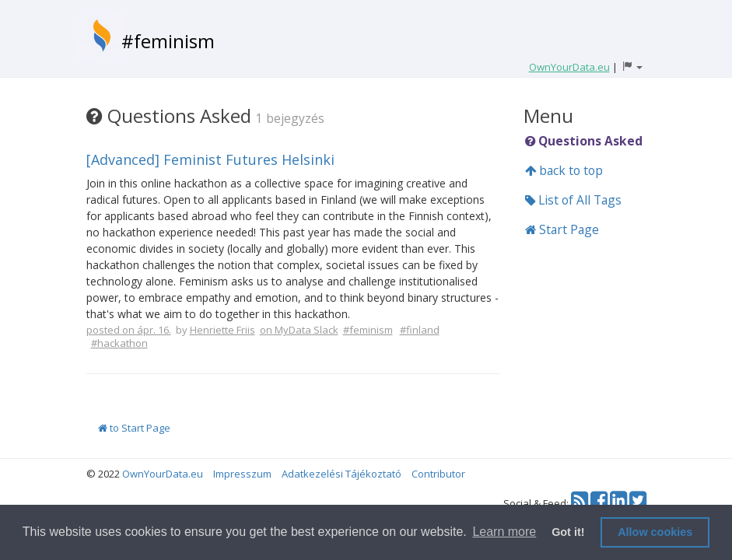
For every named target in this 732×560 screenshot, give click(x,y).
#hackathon (119, 343)
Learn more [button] (504, 532)
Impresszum (242, 474)
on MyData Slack (299, 330)
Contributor (438, 474)
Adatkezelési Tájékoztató (341, 474)
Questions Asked (584, 141)
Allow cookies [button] (655, 532)
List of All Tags (573, 200)
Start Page (562, 229)
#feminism (168, 41)
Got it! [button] (568, 532)
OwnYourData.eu (163, 474)
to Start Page (134, 428)
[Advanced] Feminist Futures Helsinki (210, 159)
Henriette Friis (222, 330)
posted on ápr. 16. (129, 330)
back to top (564, 170)
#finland (420, 330)
